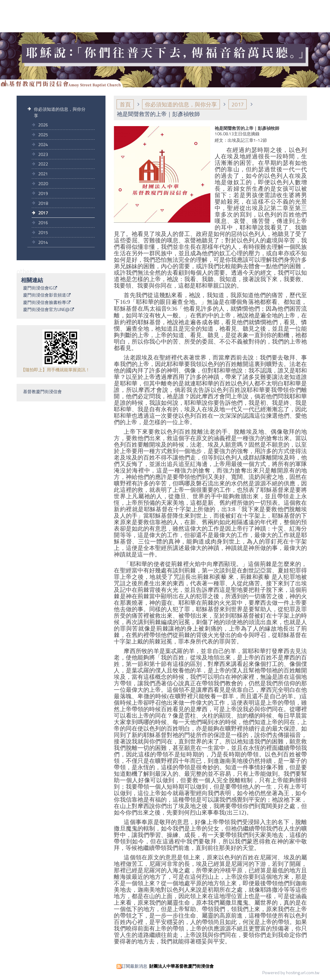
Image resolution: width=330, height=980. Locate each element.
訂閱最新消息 (134, 966)
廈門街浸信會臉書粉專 (45, 303)
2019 (43, 193)
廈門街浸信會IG (38, 288)
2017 (43, 213)
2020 (43, 183)
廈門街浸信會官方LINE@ (46, 310)
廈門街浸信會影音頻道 (45, 295)
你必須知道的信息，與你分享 (60, 112)
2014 (43, 242)
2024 (43, 144)
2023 (43, 154)
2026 (43, 125)
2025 (43, 135)
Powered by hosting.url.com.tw (291, 972)
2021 (43, 174)
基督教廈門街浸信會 (42, 391)
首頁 (125, 104)
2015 (43, 232)
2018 (43, 203)
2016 (43, 223)
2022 (43, 164)
